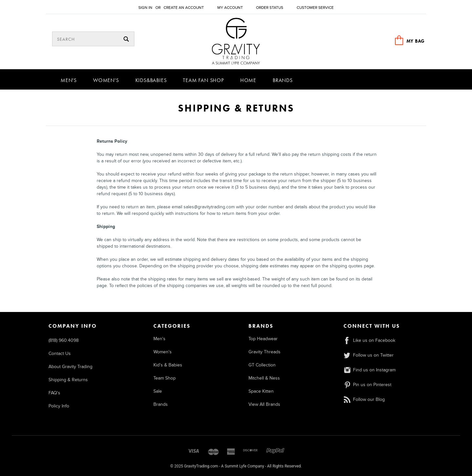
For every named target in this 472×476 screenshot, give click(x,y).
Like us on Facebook (369, 340)
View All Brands (264, 404)
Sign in (145, 8)
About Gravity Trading (70, 367)
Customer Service (315, 8)
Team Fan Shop (203, 80)
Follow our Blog (364, 399)
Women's (106, 80)
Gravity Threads (265, 352)
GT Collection (262, 365)
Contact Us (60, 353)
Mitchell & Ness (264, 378)
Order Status (270, 8)
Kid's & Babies (168, 365)
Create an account (184, 8)
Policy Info (59, 406)
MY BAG (416, 41)
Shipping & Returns (68, 380)
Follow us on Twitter (369, 355)
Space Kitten (261, 391)
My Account (230, 8)
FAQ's (54, 393)
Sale (158, 391)
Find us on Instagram (370, 370)
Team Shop (165, 378)
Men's (69, 80)
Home (248, 80)
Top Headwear (263, 339)
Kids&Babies (151, 80)
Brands (283, 80)
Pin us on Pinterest (367, 385)
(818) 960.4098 (64, 340)
